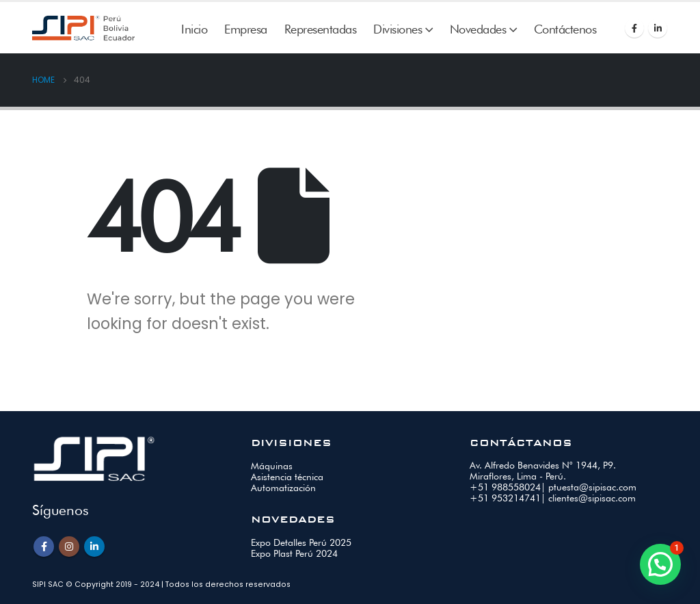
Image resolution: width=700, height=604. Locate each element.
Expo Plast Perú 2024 (294, 553)
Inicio (194, 29)
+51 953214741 (505, 498)
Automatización (283, 488)
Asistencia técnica (287, 477)
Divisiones (398, 29)
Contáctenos (565, 29)
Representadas (321, 29)
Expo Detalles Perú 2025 (301, 542)
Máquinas (272, 466)
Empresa (246, 29)
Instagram (69, 547)
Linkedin (94, 547)
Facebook (44, 547)
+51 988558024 (505, 487)
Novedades (478, 29)
